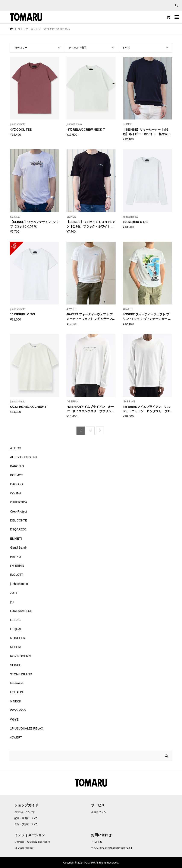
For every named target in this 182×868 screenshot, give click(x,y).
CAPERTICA (19, 502)
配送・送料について (26, 818)
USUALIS (16, 692)
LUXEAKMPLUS (21, 611)
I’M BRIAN (17, 566)
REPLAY (16, 647)
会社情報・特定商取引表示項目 (32, 842)
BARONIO (17, 466)
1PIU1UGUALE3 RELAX (26, 728)
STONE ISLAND (21, 674)
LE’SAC (15, 620)
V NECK (16, 701)
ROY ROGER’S (21, 656)
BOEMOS (17, 475)
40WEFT (16, 737)
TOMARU (97, 842)
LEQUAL (16, 629)
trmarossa (17, 683)
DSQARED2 (18, 529)
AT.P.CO (16, 448)
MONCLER (18, 638)
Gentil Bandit (19, 548)
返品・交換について (26, 824)
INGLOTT (17, 575)
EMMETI (16, 539)
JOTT (14, 593)
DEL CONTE (19, 520)
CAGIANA (17, 484)
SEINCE (16, 665)
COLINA (16, 493)
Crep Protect (18, 511)
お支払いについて (25, 812)
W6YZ (14, 719)
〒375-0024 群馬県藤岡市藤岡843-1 (112, 848)
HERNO (15, 557)
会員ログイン (99, 812)
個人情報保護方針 (25, 848)
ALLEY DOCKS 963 (23, 457)
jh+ (12, 602)
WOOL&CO (18, 710)
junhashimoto (19, 584)
